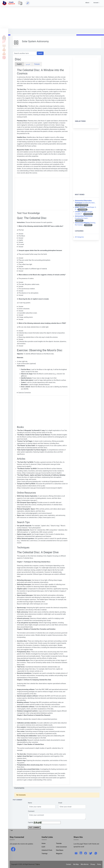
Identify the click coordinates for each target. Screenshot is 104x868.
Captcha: (31, 822)
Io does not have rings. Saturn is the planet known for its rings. (42, 307)
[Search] (28, 3)
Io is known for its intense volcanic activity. (42, 311)
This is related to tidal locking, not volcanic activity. (42, 291)
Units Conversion (61, 847)
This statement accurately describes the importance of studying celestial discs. (42, 346)
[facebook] (13, 849)
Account (96, 3)
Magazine (59, 854)
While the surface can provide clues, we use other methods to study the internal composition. (42, 335)
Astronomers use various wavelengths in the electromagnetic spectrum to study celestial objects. (42, 331)
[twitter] (91, 853)
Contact (69, 864)
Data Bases (60, 850)
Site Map (76, 864)
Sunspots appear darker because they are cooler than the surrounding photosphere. (42, 258)
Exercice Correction (25, 393)
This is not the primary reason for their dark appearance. (42, 267)
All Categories (79, 237)
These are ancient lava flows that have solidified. (42, 287)
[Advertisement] (52, 14)
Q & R (43, 847)
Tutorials (4, 41)
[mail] (76, 853)
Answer (21, 234)
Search (40, 53)
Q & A (4, 45)
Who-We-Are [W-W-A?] (85, 864)
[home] (9, 3)
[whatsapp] (96, 853)
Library (4, 53)
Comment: (31, 811)
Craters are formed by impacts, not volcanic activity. (42, 282)
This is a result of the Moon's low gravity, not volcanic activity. (42, 295)
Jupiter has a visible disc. (42, 242)
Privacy (93, 864)
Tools (4, 49)
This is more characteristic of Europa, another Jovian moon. (42, 315)
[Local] (20, 3)
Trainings (45, 854)
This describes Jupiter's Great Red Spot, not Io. (42, 319)
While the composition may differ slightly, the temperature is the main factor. (42, 271)
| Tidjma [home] (37, 864)
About (87, 3)
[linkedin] (81, 853)
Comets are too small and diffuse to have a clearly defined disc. (42, 247)
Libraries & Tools (47, 850)
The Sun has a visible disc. (42, 234)
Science (4, 57)
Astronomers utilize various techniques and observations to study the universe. (42, 339)
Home (4, 37)
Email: (60, 803)
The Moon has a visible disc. (42, 238)
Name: (30, 803)
